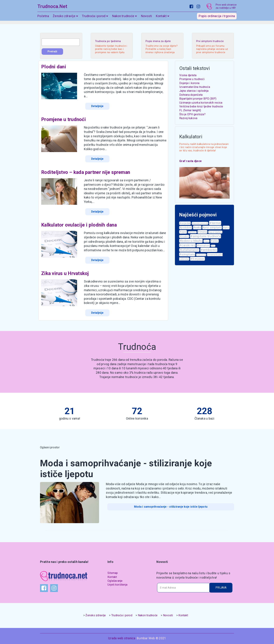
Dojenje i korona (189, 83)
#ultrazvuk (201, 255)
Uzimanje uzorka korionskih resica (201, 103)
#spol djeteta (215, 232)
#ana (213, 246)
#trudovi (184, 236)
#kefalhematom (189, 250)
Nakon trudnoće (123, 18)
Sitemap (113, 572)
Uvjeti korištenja (117, 583)
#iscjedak (185, 223)
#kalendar (192, 232)
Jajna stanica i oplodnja (194, 91)
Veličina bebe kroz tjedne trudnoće (201, 106)
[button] (224, 177)
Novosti (147, 18)
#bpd (206, 241)
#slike (215, 241)
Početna (43, 18)
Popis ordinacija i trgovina (217, 18)
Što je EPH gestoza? (192, 114)
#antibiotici (209, 250)
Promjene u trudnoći (192, 79)
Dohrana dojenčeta (191, 95)
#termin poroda (200, 223)
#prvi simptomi (212, 227)
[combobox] (61, 42)
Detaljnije (97, 106)
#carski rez (187, 245)
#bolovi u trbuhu (191, 241)
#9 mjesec (197, 259)
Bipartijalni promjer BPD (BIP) (198, 99)
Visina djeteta (188, 75)
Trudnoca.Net (52, 7)
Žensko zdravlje (64, 18)
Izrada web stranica (122, 637)
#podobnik (186, 228)
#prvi (226, 227)
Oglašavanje (115, 579)
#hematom (203, 246)
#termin (215, 223)
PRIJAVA (221, 586)
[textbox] (61, 42)
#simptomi (187, 254)
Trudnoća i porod (94, 18)
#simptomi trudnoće (206, 236)
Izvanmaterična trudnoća (195, 87)
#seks (197, 227)
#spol (183, 232)
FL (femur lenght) (190, 110)
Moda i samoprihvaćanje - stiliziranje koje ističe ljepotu (171, 505)
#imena (202, 232)
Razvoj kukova (188, 118)
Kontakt (161, 18)
